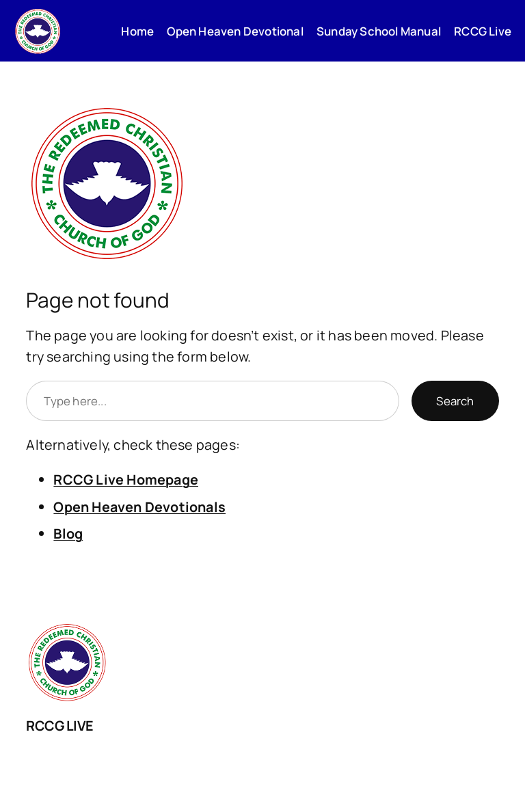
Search (455, 401)
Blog (68, 533)
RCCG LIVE (60, 726)
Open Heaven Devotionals (139, 507)
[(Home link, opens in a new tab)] (38, 31)
